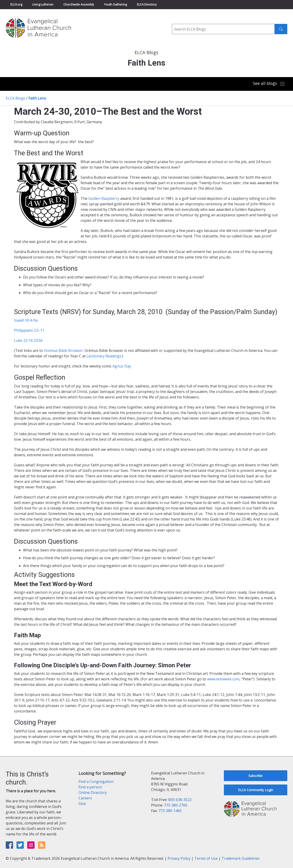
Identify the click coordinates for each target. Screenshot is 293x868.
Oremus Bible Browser (63, 351)
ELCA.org (16, 4)
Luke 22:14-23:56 (28, 340)
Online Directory (93, 793)
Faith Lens (37, 98)
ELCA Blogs (15, 98)
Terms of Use (206, 858)
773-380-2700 (176, 805)
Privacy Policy (179, 858)
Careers (85, 798)
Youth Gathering (115, 4)
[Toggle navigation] (269, 84)
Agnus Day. (122, 366)
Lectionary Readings (104, 356)
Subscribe (255, 776)
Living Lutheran (43, 4)
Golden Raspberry (104, 198)
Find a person (90, 787)
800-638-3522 (180, 800)
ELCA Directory (147, 4)
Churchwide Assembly (79, 4)
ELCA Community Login (256, 790)
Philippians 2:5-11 (29, 330)
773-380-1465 (170, 811)
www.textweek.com (223, 679)
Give (82, 804)
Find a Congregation (96, 782)
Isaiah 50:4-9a (26, 320)
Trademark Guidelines (241, 858)
